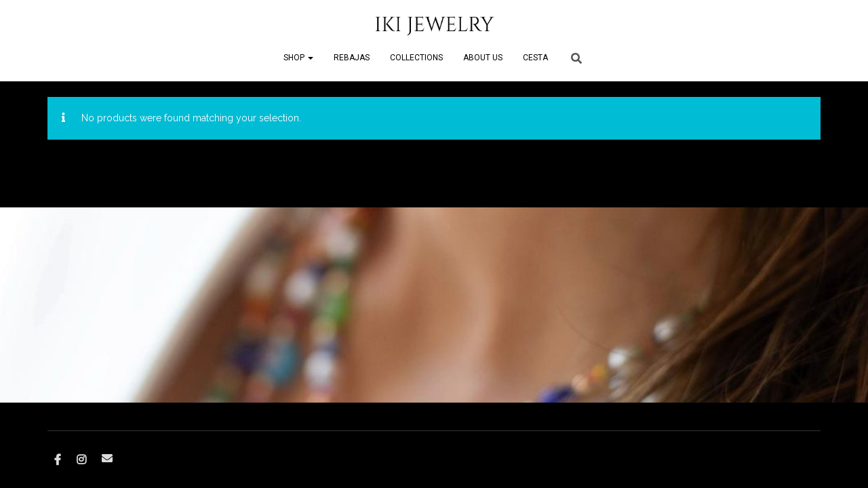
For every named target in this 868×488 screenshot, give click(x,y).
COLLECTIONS (416, 58)
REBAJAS (352, 58)
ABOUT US (483, 58)
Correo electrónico (107, 458)
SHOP (298, 58)
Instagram (81, 460)
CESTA (535, 58)
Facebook (58, 460)
